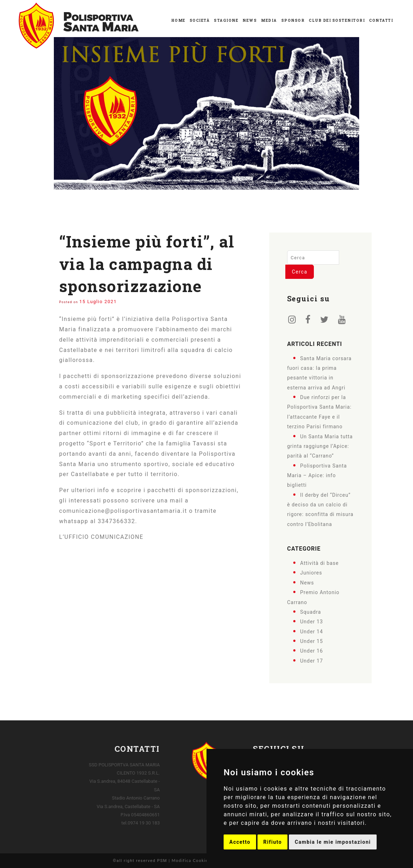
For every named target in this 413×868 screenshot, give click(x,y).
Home (178, 21)
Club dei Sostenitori (337, 21)
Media (269, 21)
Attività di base (319, 563)
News (250, 21)
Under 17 (311, 660)
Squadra (310, 612)
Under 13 (311, 622)
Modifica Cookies (191, 860)
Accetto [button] (240, 842)
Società (200, 21)
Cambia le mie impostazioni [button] (333, 842)
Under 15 (311, 641)
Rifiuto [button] (272, 842)
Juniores (311, 573)
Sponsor (293, 21)
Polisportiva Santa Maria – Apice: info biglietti (317, 475)
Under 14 (311, 631)
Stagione (226, 21)
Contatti (381, 21)
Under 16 (311, 651)
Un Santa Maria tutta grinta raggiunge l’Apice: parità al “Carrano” (320, 446)
